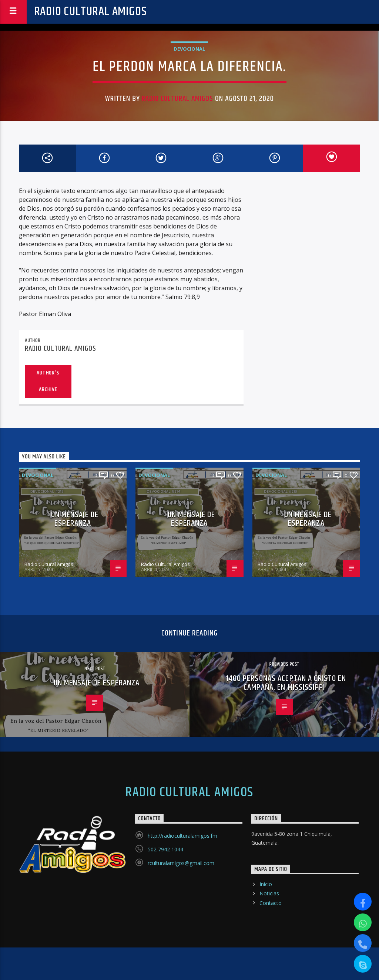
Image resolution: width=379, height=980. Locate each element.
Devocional (189, 49)
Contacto (271, 903)
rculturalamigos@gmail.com (181, 863)
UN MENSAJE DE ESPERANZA (75, 519)
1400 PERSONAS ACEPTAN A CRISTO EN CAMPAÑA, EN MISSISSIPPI (286, 683)
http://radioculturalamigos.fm (182, 836)
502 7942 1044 (165, 849)
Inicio (266, 884)
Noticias (269, 893)
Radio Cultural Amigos (90, 12)
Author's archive (48, 381)
